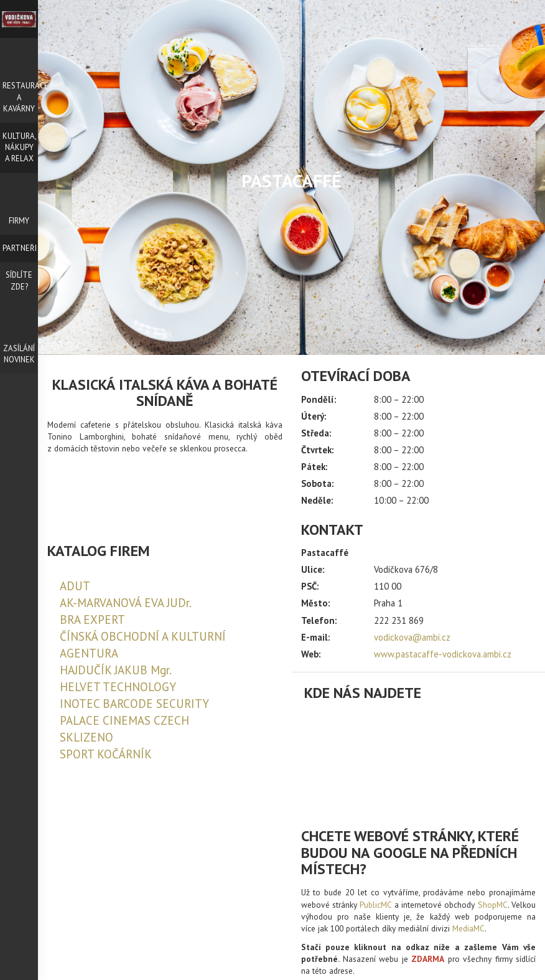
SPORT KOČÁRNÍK (106, 754)
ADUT (75, 586)
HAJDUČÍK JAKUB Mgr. (116, 670)
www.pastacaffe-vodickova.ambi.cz (443, 654)
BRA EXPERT (92, 620)
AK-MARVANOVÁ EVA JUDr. (126, 603)
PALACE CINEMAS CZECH (124, 720)
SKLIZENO (86, 737)
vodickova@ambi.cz (412, 637)
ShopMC (493, 905)
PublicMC (375, 905)
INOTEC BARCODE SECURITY (134, 704)
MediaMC (468, 928)
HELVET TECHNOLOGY (118, 687)
